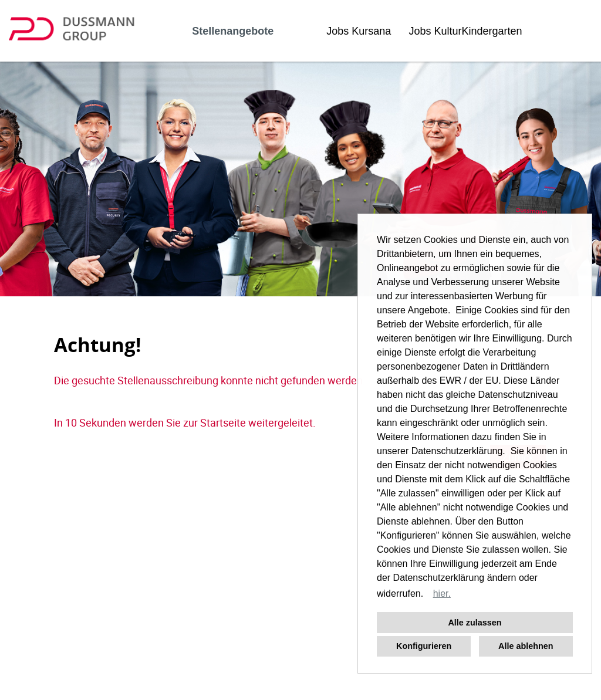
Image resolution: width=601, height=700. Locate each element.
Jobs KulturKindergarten (465, 31)
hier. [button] (442, 594)
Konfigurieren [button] (424, 646)
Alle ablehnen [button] (526, 646)
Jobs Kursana (359, 31)
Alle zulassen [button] (475, 623)
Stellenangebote (233, 31)
